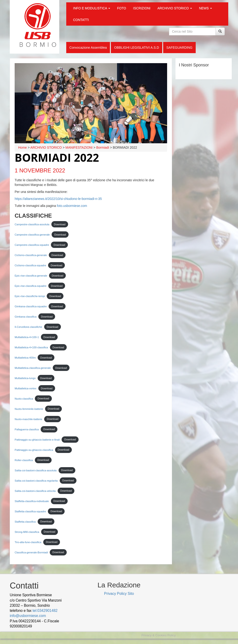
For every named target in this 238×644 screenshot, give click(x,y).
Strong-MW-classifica (27, 532)
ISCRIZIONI (142, 8)
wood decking (45, 626)
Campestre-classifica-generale (32, 235)
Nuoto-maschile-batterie (28, 419)
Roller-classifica (24, 460)
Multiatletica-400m (25, 358)
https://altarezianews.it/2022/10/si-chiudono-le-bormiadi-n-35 (58, 199)
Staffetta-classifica (25, 521)
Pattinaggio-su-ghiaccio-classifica (34, 450)
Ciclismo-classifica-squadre (30, 265)
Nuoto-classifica (24, 398)
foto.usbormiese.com (72, 206)
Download (60, 224)
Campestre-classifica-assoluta (32, 224)
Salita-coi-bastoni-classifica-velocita (35, 491)
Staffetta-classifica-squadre (30, 511)
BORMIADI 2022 (57, 158)
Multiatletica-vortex (25, 388)
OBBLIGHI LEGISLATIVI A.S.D (137, 48)
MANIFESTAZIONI (79, 147)
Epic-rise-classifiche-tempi (30, 296)
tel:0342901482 (45, 611)
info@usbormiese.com (28, 616)
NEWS (205, 8)
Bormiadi (103, 147)
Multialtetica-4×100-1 (27, 337)
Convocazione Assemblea (88, 48)
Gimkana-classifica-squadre (31, 306)
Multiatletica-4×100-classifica (31, 347)
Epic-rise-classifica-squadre (31, 286)
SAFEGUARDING (179, 48)
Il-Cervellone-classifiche (28, 327)
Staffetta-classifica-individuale (32, 501)
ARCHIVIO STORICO (175, 8)
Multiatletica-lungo (25, 378)
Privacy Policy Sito (119, 594)
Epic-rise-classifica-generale (31, 276)
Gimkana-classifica (26, 317)
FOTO (122, 8)
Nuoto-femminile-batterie (29, 409)
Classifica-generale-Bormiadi (31, 552)
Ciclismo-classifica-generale (31, 255)
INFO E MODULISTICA (92, 8)
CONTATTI (81, 20)
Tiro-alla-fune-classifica (28, 542)
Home (22, 147)
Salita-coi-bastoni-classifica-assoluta (36, 470)
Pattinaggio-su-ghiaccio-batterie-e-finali (37, 439)
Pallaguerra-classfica (27, 429)
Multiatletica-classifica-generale (33, 368)
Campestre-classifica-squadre (32, 245)
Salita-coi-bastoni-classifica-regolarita (36, 480)
